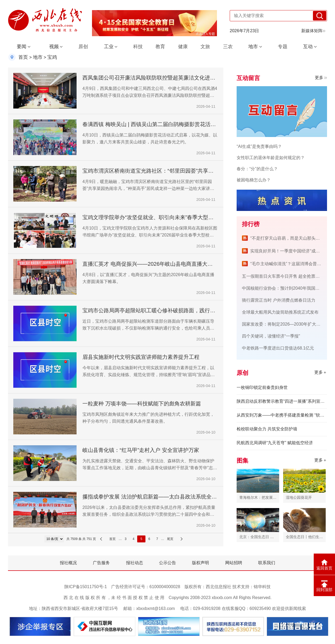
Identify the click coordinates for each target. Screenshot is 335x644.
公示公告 (167, 563)
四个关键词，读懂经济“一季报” (271, 336)
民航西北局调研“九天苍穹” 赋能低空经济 (275, 443)
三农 (228, 47)
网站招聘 (234, 563)
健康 (183, 47)
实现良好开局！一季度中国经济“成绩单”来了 (292, 251)
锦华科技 (262, 587)
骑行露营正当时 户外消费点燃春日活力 (279, 300)
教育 (160, 47)
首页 (23, 57)
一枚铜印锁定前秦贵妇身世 (262, 387)
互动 (308, 47)
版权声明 (200, 563)
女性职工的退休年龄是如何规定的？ (271, 158)
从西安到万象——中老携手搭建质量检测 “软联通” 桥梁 (282, 415)
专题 (283, 47)
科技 (138, 47)
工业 (109, 47)
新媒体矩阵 (313, 31)
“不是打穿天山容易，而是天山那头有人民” (290, 238)
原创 (83, 47)
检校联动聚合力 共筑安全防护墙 (267, 429)
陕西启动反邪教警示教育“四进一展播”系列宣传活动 (282, 401)
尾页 (170, 539)
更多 (321, 78)
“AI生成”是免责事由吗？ (259, 146)
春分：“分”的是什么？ (257, 169)
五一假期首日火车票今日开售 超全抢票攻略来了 (287, 276)
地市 (253, 47)
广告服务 (101, 563)
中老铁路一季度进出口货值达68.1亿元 (278, 348)
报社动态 (135, 563)
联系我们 (267, 563)
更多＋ (321, 372)
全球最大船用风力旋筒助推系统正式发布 (280, 312)
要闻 (22, 47)
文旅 (205, 47)
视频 (54, 47)
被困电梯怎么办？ (254, 180)
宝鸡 (52, 57)
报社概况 (68, 563)
